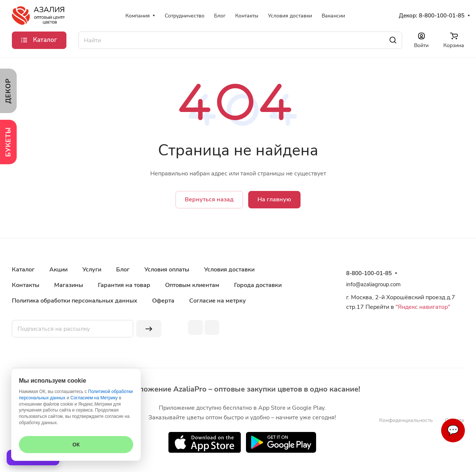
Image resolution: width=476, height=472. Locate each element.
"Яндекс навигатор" (422, 307)
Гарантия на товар (124, 285)
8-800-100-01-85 (442, 16)
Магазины (69, 285)
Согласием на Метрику (94, 398)
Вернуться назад (209, 199)
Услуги (92, 270)
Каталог (23, 270)
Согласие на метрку (218, 301)
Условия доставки (229, 270)
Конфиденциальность (406, 420)
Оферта (163, 301)
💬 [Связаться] (453, 430)
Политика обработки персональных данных (75, 301)
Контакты (26, 285)
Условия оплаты (167, 270)
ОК (76, 445)
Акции (58, 270)
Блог (123, 270)
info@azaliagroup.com (373, 284)
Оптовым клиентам (192, 285)
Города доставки (258, 285)
